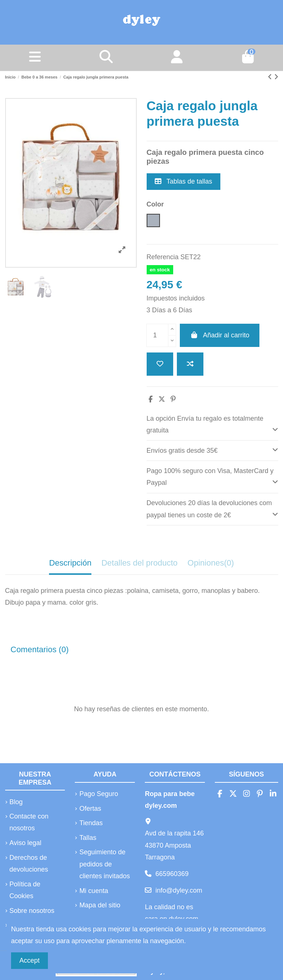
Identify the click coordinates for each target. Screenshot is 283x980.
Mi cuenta (94, 891)
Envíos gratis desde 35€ (212, 450)
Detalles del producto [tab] (139, 563)
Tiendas (91, 823)
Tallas (88, 838)
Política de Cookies (25, 890)
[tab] (212, 425)
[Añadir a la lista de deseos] (160, 364)
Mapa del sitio (100, 905)
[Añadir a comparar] (190, 364)
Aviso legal (26, 843)
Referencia (163, 257)
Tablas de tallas (184, 181)
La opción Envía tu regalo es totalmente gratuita (212, 425)
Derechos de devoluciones (29, 863)
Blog (16, 802)
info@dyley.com (179, 890)
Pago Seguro (99, 794)
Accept (30, 960)
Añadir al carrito (220, 335)
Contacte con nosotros (29, 822)
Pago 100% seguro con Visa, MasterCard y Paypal (212, 477)
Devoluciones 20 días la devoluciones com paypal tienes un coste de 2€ (212, 509)
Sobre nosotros (32, 911)
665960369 (172, 874)
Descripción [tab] (70, 563)
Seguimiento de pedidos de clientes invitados (104, 864)
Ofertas (90, 809)
